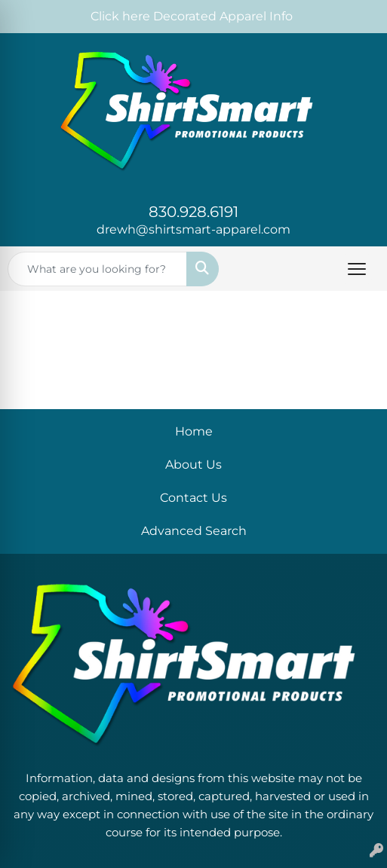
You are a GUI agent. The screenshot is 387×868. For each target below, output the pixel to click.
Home (194, 431)
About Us (193, 465)
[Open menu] (357, 269)
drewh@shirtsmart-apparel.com (193, 229)
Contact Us (193, 498)
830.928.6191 (193, 212)
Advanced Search (194, 531)
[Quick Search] (97, 269)
